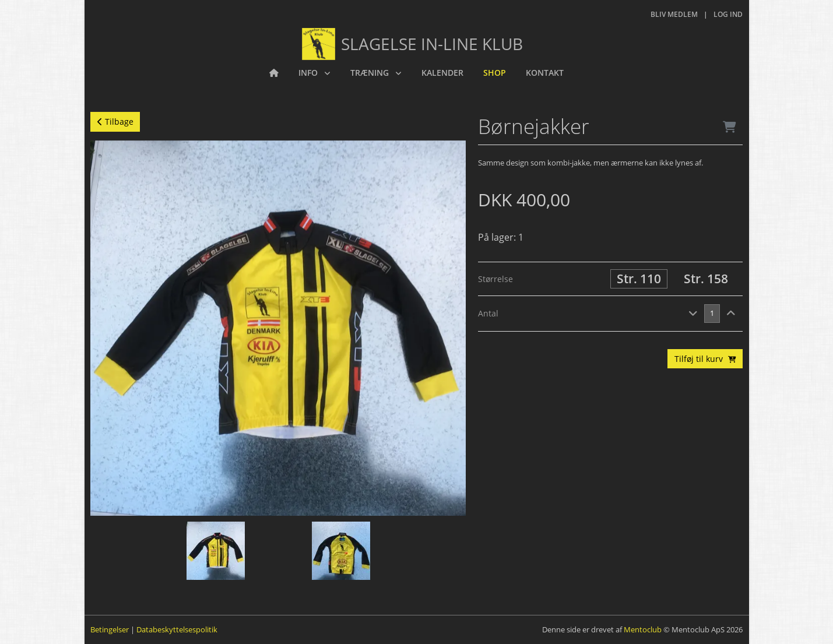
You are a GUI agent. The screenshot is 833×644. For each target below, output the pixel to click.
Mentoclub (643, 629)
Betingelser (110, 629)
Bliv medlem (674, 14)
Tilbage (115, 122)
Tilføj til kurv (705, 359)
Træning (371, 73)
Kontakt (545, 73)
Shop (495, 73)
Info (309, 73)
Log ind (728, 14)
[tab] (610, 314)
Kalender (442, 73)
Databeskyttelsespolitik (177, 629)
